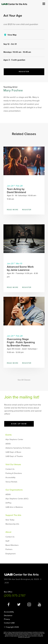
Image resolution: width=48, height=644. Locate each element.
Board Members (12, 545)
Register (24, 72)
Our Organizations (14, 490)
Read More (13, 210)
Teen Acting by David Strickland (16, 191)
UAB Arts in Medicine (14, 507)
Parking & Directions (14, 473)
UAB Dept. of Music (13, 452)
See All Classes (24, 380)
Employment (10, 554)
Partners (9, 549)
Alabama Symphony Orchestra (18, 448)
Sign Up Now (19, 424)
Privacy (7, 619)
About (8, 532)
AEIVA (8, 444)
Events (9, 435)
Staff (7, 541)
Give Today (10, 520)
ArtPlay (8, 503)
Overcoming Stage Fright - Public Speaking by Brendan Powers (21, 342)
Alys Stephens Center (14, 439)
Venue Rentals (11, 482)
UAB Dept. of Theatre (14, 456)
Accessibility (10, 477)
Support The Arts (13, 515)
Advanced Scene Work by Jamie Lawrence (20, 268)
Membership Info (12, 524)
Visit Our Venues (13, 464)
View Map (12, 35)
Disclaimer (8, 616)
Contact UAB (9, 623)
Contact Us (10, 469)
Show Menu (44, 3)
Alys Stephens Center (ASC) (17, 499)
